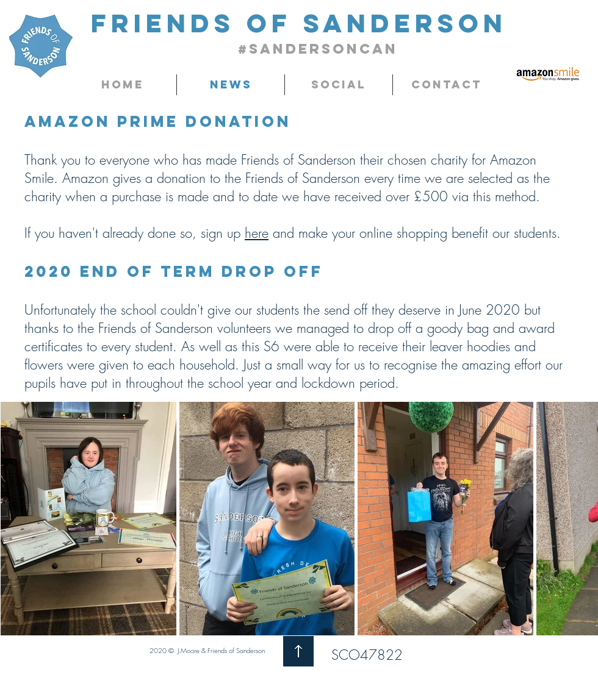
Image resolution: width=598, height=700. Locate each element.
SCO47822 (367, 655)
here (257, 233)
